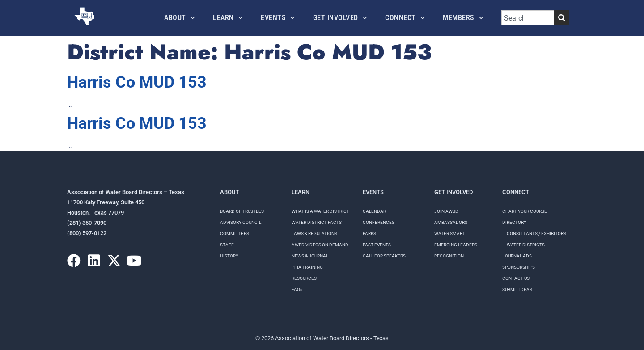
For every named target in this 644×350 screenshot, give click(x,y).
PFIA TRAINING (307, 267)
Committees (235, 234)
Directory (514, 222)
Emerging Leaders (456, 245)
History (229, 256)
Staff (227, 245)
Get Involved (340, 18)
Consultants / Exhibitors (536, 234)
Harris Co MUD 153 (137, 82)
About (180, 18)
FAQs (297, 289)
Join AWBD (446, 211)
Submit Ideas (517, 289)
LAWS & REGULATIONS (314, 234)
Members (463, 18)
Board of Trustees (242, 211)
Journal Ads (517, 256)
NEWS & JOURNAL (310, 256)
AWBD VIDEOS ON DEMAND (320, 245)
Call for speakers (384, 256)
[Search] (561, 18)
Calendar (374, 211)
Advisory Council (241, 222)
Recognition (449, 256)
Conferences (379, 222)
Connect (405, 18)
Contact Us (516, 278)
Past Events (377, 245)
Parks (369, 234)
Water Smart (450, 234)
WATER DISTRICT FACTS (317, 222)
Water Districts (526, 245)
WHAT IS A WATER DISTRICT (320, 211)
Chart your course (525, 211)
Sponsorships (519, 267)
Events (278, 18)
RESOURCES (304, 278)
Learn (228, 18)
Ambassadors (451, 222)
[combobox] (528, 18)
